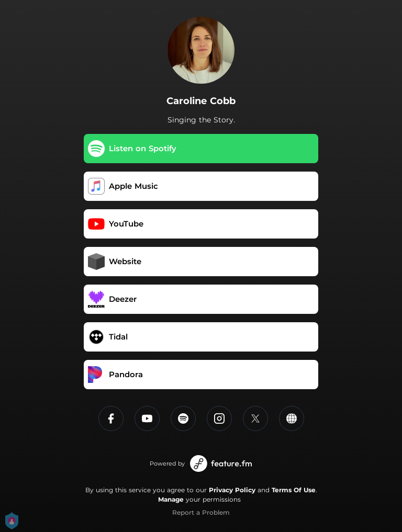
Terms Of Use (294, 490)
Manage (171, 499)
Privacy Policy (232, 490)
